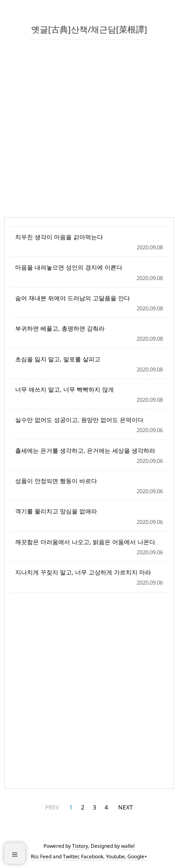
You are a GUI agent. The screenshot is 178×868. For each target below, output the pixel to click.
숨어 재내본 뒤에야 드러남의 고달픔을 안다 (73, 298)
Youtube (115, 856)
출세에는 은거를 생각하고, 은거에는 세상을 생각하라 (85, 450)
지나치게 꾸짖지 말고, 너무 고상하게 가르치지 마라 (83, 572)
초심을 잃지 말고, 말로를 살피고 (58, 359)
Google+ (137, 856)
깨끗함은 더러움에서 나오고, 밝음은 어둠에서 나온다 (85, 542)
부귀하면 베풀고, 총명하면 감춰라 (60, 328)
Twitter (71, 856)
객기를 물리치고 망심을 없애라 (56, 511)
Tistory (80, 846)
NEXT (125, 807)
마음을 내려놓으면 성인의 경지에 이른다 (69, 267)
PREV (52, 807)
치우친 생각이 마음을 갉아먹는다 (59, 237)
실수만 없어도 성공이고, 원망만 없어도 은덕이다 (79, 420)
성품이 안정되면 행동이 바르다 (56, 481)
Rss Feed (41, 856)
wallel (128, 846)
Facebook (92, 856)
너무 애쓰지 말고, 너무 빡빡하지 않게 (65, 389)
